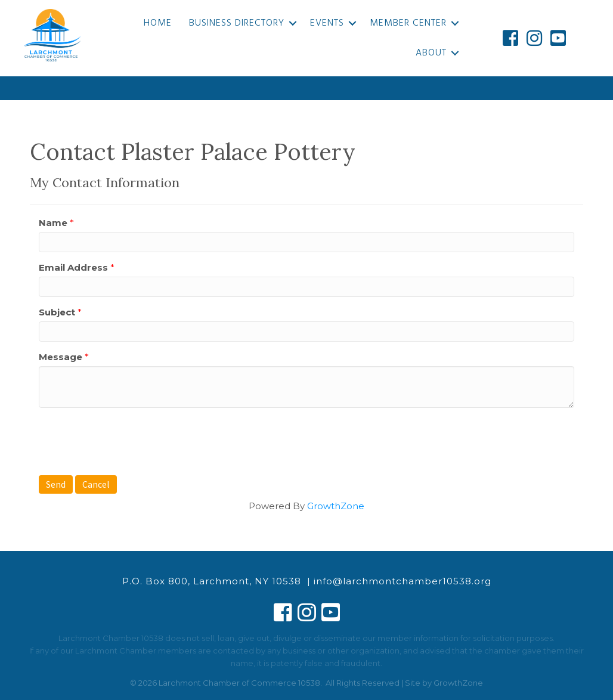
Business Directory (237, 23)
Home (158, 23)
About (431, 53)
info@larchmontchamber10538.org (403, 581)
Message (61, 357)
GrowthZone (336, 506)
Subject (57, 312)
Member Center (408, 23)
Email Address (73, 267)
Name (53, 223)
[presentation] (129, 440)
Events (327, 23)
